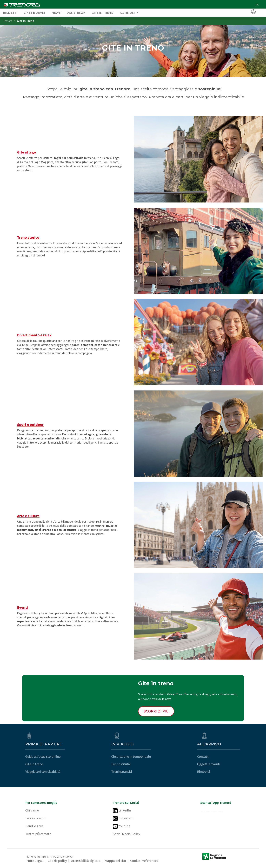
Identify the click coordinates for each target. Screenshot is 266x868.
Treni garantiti (123, 771)
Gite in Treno (103, 13)
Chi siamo (32, 810)
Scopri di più (156, 711)
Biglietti (10, 13)
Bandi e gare (34, 826)
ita (257, 5)
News (56, 13)
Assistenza (76, 13)
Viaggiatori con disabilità (43, 771)
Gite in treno (34, 764)
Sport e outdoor (30, 424)
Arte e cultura (28, 516)
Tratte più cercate (38, 834)
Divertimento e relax (34, 335)
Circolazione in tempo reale (133, 756)
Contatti (206, 756)
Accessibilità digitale (86, 861)
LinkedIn (122, 811)
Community (129, 13)
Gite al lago (27, 152)
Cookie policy (57, 861)
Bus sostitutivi (123, 764)
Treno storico (28, 237)
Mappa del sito (115, 861)
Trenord (8, 21)
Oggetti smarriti (212, 764)
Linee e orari (34, 13)
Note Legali (35, 861)
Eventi (22, 607)
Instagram (123, 818)
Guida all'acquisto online (43, 756)
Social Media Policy (126, 834)
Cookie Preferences (144, 861)
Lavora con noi (36, 818)
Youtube (122, 826)
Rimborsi (207, 771)
